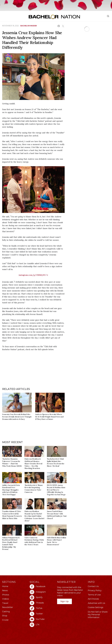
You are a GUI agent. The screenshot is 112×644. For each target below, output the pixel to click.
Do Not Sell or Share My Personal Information (98, 615)
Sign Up (64, 601)
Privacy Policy (95, 590)
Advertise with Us (96, 603)
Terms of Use (94, 595)
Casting (6, 612)
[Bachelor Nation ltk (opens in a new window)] (42, 625)
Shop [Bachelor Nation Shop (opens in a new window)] (5, 616)
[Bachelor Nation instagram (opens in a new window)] (42, 592)
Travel (5, 603)
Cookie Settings (96, 607)
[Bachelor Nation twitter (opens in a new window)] (42, 614)
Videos (6, 599)
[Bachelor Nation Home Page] (54, 17)
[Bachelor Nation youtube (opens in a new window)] (42, 619)
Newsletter (8, 607)
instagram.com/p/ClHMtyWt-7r (33, 275)
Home (5, 586)
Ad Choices (93, 599)
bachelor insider (29, 26)
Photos (6, 595)
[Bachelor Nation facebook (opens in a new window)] (42, 587)
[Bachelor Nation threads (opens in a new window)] (42, 603)
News (5, 590)
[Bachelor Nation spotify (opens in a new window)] (42, 597)
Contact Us (93, 586)
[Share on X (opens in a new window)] (63, 26)
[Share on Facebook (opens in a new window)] (59, 26)
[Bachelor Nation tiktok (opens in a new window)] (42, 608)
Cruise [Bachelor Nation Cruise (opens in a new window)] (5, 620)
